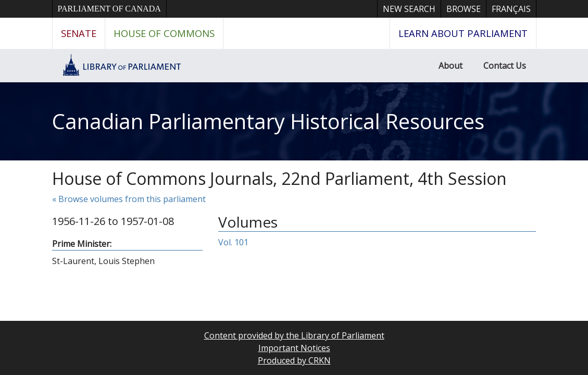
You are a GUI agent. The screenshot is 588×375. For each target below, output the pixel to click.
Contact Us (505, 66)
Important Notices (294, 348)
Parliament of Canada (109, 9)
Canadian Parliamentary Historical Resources (268, 121)
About (451, 66)
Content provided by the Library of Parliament (294, 335)
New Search (409, 9)
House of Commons (164, 33)
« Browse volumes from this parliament (129, 199)
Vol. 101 (233, 242)
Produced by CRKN (294, 360)
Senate (79, 33)
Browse (464, 9)
